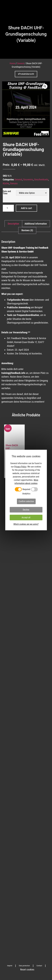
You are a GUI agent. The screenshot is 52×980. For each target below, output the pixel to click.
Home (12, 63)
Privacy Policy (20, 467)
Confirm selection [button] (26, 501)
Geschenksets (41, 179)
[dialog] (26, 490)
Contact (39, 966)
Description (13, 224)
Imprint (10, 966)
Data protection (24, 966)
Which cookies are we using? (26, 524)
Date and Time (7, 193)
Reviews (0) (27, 230)
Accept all (26, 517)
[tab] (13, 224)
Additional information (36, 224)
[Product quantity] (8, 208)
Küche (6, 183)
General (21, 63)
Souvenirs (28, 179)
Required (26, 489)
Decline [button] (26, 510)
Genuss (14, 183)
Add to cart (26, 208)
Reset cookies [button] (27, 970)
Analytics (26, 494)
